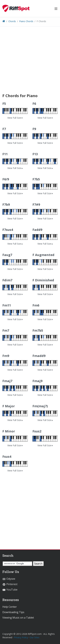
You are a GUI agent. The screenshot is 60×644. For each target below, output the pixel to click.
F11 (5, 154)
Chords (12, 21)
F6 (34, 104)
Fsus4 (7, 457)
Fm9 (6, 356)
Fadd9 (37, 230)
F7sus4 (8, 230)
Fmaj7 (7, 381)
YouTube (10, 590)
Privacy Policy (21, 637)
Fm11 (7, 305)
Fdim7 (7, 280)
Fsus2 (37, 431)
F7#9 (36, 205)
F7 (4, 129)
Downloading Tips (13, 612)
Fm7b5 (38, 330)
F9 (34, 129)
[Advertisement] (30, 64)
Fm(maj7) (40, 406)
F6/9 (6, 179)
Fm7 (6, 330)
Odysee (9, 579)
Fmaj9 (37, 381)
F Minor (9, 431)
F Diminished (43, 280)
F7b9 (6, 205)
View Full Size (15, 118)
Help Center (10, 607)
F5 (4, 104)
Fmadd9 (39, 356)
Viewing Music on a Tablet (18, 618)
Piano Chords (26, 21)
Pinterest (10, 584)
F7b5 (36, 179)
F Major (9, 406)
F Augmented (43, 255)
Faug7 (7, 255)
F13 (35, 154)
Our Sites (35, 637)
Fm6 (36, 305)
